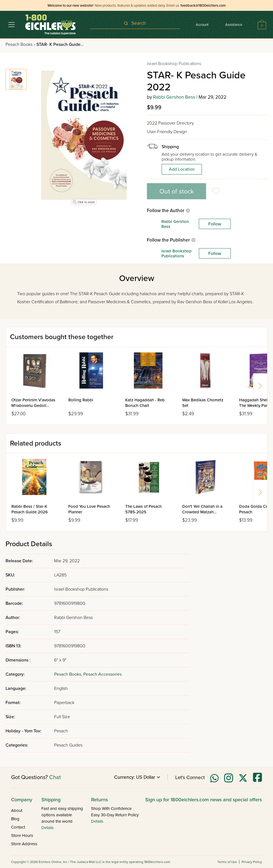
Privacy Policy (252, 862)
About (17, 810)
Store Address (24, 844)
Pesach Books (20, 44)
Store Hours (22, 835)
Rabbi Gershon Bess (174, 97)
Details (47, 828)
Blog (15, 819)
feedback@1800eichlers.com (203, 6)
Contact (18, 827)
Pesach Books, (69, 674)
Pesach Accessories (102, 674)
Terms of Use (227, 862)
